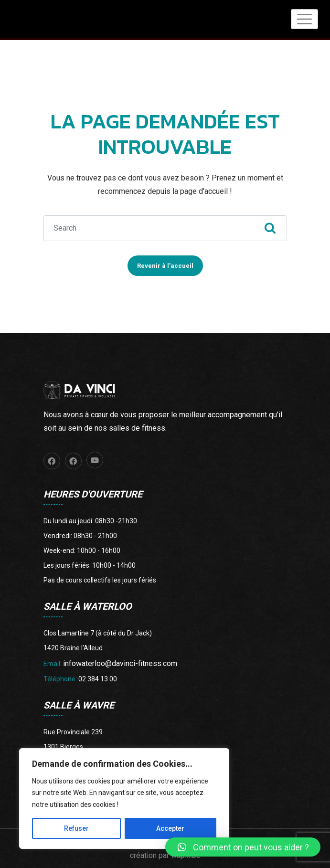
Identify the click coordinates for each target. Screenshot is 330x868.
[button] (243, 847)
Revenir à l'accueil (165, 263)
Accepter (170, 828)
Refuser (76, 828)
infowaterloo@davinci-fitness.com (120, 661)
